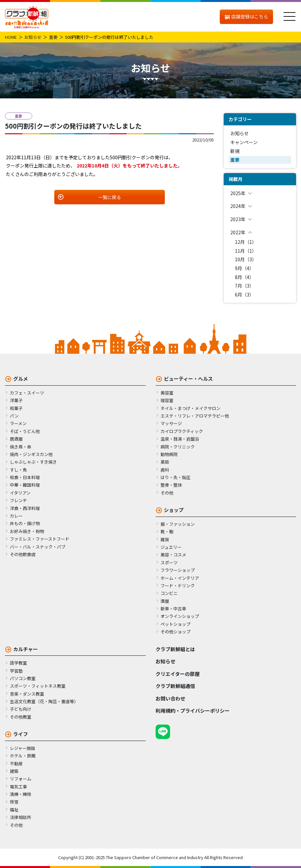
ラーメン (18, 423)
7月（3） (244, 286)
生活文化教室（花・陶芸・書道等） (44, 701)
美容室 (167, 393)
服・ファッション (178, 524)
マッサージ (171, 423)
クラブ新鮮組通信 (175, 686)
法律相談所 (21, 817)
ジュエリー (171, 547)
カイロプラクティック (182, 431)
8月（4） (244, 277)
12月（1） (246, 242)
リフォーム (21, 779)
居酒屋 (16, 439)
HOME (11, 37)
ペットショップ (176, 624)
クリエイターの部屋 (178, 674)
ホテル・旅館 (23, 756)
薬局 (165, 462)
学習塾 (16, 671)
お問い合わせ (170, 698)
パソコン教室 (23, 678)
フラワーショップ (178, 570)
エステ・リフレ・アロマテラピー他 (195, 416)
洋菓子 (16, 400)
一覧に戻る (110, 197)
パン (14, 416)
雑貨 (165, 539)
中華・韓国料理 (25, 485)
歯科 (165, 470)
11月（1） (246, 251)
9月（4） (244, 268)
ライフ (21, 734)
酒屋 (165, 601)
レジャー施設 (23, 748)
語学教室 (18, 663)
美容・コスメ (173, 555)
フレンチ (18, 500)
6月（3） (244, 294)
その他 (167, 493)
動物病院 (169, 454)
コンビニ (169, 593)
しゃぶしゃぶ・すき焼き (33, 462)
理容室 (167, 400)
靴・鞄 (167, 532)
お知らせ (33, 37)
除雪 (14, 802)
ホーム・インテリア (180, 578)
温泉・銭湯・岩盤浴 (180, 439)
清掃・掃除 (21, 794)
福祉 (14, 810)
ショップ (174, 510)
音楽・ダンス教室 (27, 694)
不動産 (16, 764)
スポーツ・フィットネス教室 (38, 686)
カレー (16, 516)
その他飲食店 (23, 554)
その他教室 (21, 717)
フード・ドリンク (178, 586)
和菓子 (16, 408)
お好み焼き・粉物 (27, 531)
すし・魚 (18, 470)
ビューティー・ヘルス (188, 379)
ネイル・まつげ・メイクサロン (190, 408)
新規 (235, 151)
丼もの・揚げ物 (25, 523)
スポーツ (169, 562)
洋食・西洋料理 (25, 508)
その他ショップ (176, 632)
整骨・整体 (171, 485)
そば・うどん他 (25, 431)
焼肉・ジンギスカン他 (31, 454)
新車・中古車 (173, 609)
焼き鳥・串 (21, 447)
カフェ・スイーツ (27, 393)
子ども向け (21, 709)
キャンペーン (244, 142)
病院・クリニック (178, 447)
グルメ (21, 379)
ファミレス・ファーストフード (40, 539)
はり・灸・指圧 (176, 477)
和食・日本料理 (25, 477)
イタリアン (20, 493)
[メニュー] (289, 17)
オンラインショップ (180, 616)
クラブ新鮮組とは (175, 649)
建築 (14, 771)
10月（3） (246, 259)
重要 (53, 37)
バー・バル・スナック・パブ (38, 547)
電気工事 (18, 787)
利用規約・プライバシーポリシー (193, 711)
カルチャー (25, 649)
